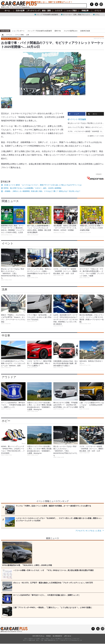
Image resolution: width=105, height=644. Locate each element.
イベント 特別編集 (78, 119)
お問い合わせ (68, 636)
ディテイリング (34, 11)
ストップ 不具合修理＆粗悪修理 (47, 14)
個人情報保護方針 (57, 636)
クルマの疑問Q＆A (71, 31)
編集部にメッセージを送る (96, 136)
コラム (97, 14)
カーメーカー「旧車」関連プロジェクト (76, 14)
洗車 (5, 289)
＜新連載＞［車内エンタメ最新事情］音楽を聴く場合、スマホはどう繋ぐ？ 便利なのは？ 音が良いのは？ (42, 191)
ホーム (7, 11)
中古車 (6, 335)
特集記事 (85, 11)
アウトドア (9, 377)
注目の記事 (20, 11)
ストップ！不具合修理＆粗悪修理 (40, 31)
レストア (59, 11)
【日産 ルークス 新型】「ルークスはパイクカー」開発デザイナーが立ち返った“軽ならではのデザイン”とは (43, 185)
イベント (98, 11)
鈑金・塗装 (46, 11)
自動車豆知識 (85, 31)
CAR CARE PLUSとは (38, 636)
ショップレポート (18, 31)
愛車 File (58, 31)
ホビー (6, 421)
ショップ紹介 (72, 11)
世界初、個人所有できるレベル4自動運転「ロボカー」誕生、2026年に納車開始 (33, 188)
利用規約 (49, 636)
